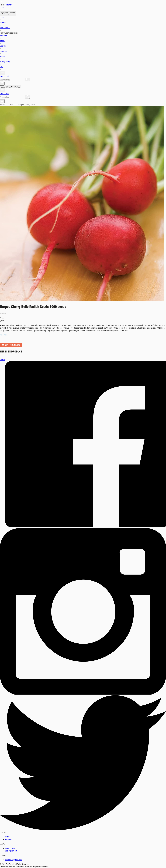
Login (3, 87)
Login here (8, 5)
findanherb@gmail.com (14, 860)
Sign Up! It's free (14, 87)
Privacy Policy (10, 848)
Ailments (8, 839)
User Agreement (11, 851)
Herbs (7, 837)
